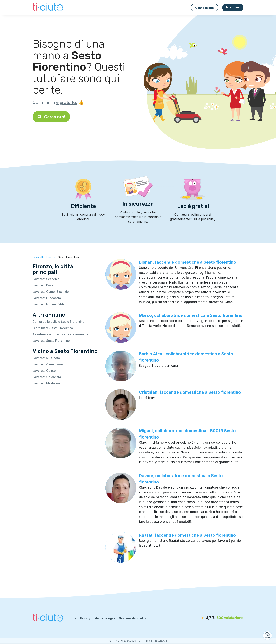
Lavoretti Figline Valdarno (51, 304)
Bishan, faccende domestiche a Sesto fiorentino (188, 262)
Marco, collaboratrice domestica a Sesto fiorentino (191, 315)
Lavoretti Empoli (44, 285)
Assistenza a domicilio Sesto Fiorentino (61, 334)
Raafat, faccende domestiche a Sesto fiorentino (187, 535)
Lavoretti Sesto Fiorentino (51, 341)
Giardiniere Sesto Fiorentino (53, 328)
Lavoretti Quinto (44, 371)
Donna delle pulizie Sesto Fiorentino (59, 322)
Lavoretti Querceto (46, 358)
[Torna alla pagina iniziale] (49, 8)
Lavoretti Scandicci (46, 279)
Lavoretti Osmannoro (48, 364)
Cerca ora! (51, 117)
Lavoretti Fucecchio (47, 298)
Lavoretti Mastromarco (49, 383)
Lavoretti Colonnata (47, 377)
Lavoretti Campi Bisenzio (51, 292)
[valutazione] (221, 618)
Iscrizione (233, 7)
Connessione (205, 8)
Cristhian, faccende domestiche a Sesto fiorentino (190, 392)
